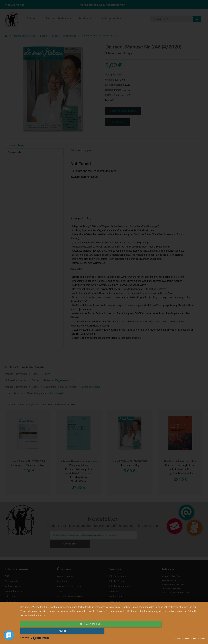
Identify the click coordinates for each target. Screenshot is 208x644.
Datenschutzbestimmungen (194, 638)
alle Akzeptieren (85, 632)
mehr (177, 632)
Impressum (178, 638)
